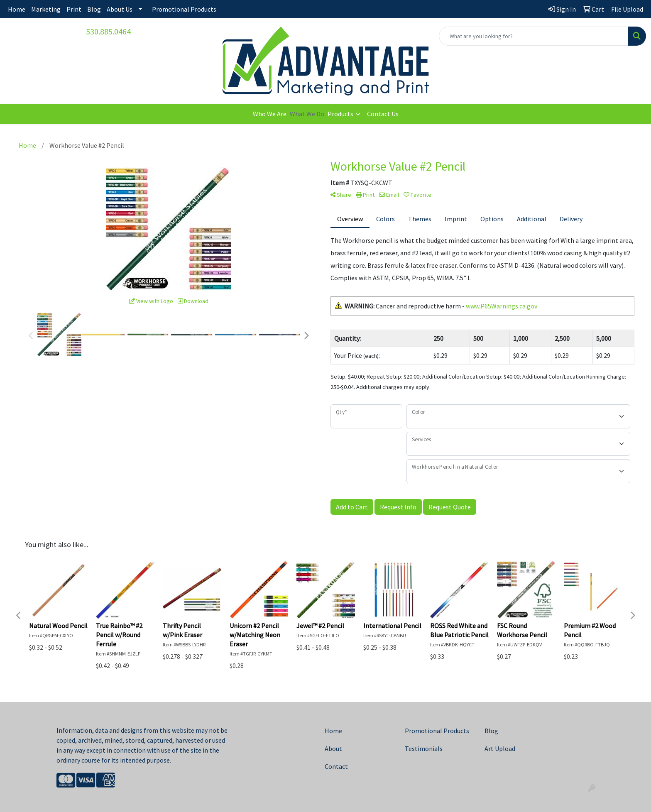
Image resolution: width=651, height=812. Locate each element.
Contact (336, 766)
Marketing (46, 9)
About (333, 748)
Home (17, 9)
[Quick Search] (534, 36)
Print (74, 9)
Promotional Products (184, 9)
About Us (120, 9)
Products (340, 114)
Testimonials (424, 748)
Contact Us (383, 114)
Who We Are (270, 114)
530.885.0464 (108, 31)
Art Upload (500, 748)
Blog (94, 9)
